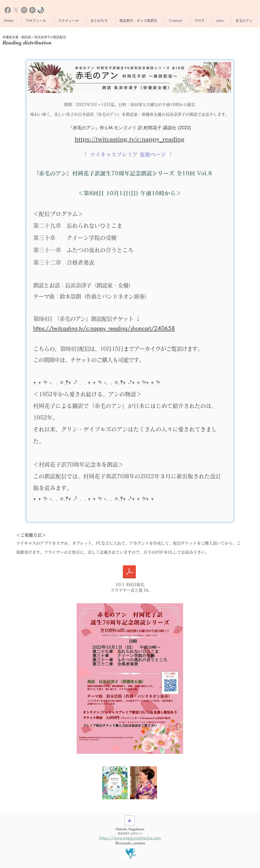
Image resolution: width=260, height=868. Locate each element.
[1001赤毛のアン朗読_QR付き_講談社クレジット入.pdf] (129, 573)
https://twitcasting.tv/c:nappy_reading (130, 139)
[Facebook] (8, 10)
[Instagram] (24, 10)
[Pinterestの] (32, 10)
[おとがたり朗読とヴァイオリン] (41, 10)
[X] (16, 10)
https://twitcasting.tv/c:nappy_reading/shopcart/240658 (104, 328)
